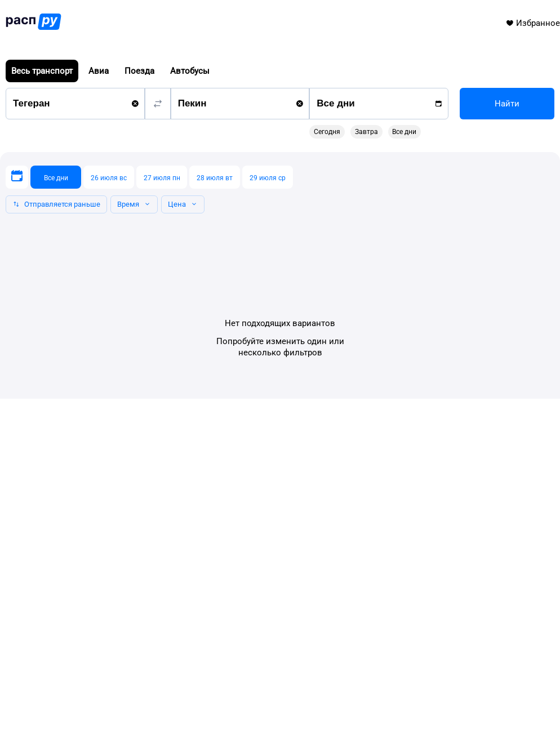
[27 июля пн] (162, 177)
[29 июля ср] (268, 177)
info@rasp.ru (45, 673)
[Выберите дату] (17, 177)
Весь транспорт (42, 71)
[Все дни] (56, 177)
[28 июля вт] (215, 177)
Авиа (99, 71)
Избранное (533, 23)
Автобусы (190, 71)
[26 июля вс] (109, 177)
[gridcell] (378, 180)
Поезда (139, 71)
